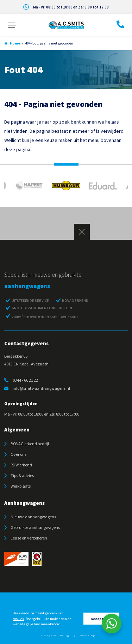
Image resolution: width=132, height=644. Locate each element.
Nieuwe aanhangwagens (33, 517)
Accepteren (101, 619)
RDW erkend (21, 465)
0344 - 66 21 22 (21, 380)
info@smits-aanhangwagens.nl (37, 388)
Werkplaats (21, 486)
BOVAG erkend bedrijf (30, 444)
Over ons (18, 454)
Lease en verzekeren (29, 538)
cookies (18, 619)
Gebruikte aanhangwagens (35, 527)
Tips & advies (22, 475)
